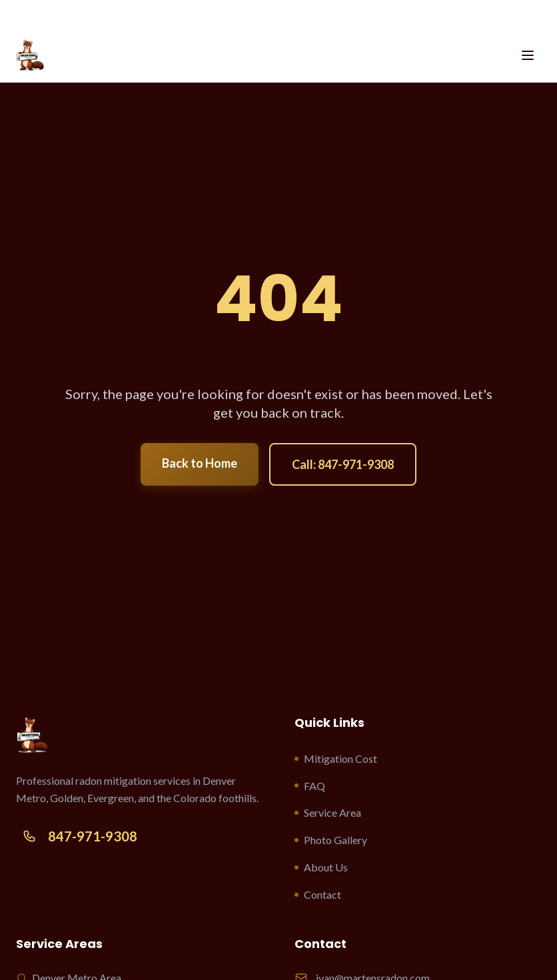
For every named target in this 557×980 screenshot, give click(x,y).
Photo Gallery (331, 840)
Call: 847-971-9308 (343, 464)
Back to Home (200, 463)
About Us (321, 867)
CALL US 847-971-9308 (278, 13)
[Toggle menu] (528, 55)
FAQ (310, 786)
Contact (318, 894)
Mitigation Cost (336, 758)
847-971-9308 (77, 836)
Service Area (328, 812)
